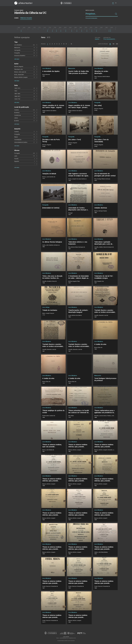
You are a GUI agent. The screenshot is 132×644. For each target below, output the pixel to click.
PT (113, 3)
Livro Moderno (18, 45)
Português (17, 153)
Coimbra (17, 110)
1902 (16, 91)
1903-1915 (17, 88)
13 (71, 44)
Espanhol (17, 161)
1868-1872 (17, 96)
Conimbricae (18, 115)
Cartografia (17, 50)
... (69, 44)
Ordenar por (107, 38)
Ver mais (17, 59)
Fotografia (17, 53)
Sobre (16, 18)
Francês (16, 159)
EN (116, 3)
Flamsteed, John (19, 69)
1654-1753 (17, 99)
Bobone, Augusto (19, 66)
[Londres (17, 121)
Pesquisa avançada (91, 18)
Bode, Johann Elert (19, 75)
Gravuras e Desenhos (20, 56)
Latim (16, 156)
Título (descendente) (110, 38)
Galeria (98, 38)
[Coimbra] (17, 113)
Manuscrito (17, 48)
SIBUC (67, 641)
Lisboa (16, 118)
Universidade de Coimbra (21, 142)
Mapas (16, 137)
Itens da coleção (26, 18)
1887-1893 (17, 94)
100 (113, 44)
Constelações (18, 140)
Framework (72, 641)
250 (117, 44)
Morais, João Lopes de (20, 72)
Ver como (98, 38)
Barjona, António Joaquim (21, 77)
